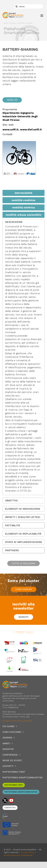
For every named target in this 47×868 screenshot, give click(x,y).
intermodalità (24, 193)
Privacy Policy (28, 852)
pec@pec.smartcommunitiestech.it (18, 721)
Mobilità (12, 100)
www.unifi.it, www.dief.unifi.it (22, 129)
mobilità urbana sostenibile (23, 215)
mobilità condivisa (23, 200)
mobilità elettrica (23, 207)
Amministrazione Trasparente (18, 855)
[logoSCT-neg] (15, 682)
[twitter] (5, 800)
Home (6, 23)
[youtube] (11, 800)
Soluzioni (13, 23)
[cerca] (29, 6)
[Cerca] (17, 6)
